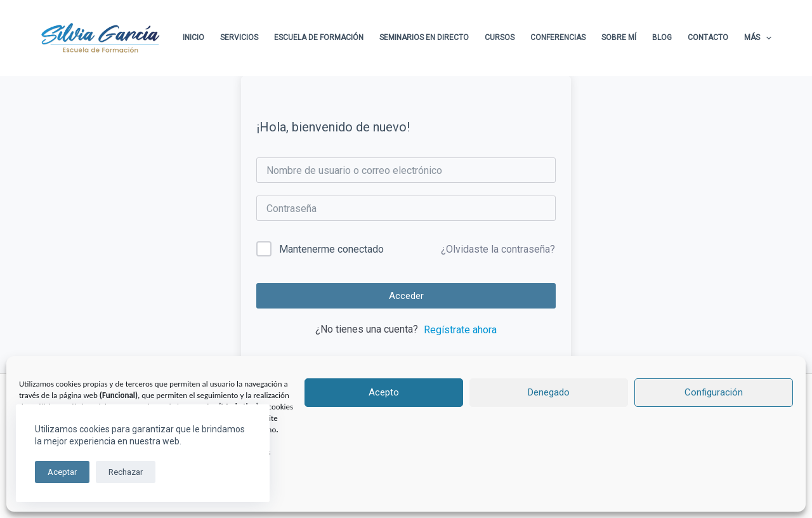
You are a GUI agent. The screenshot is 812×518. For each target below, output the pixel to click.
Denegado (549, 392)
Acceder (406, 296)
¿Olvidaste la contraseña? (498, 249)
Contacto (708, 37)
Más (758, 38)
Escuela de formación (319, 37)
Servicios (239, 37)
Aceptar (62, 472)
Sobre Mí (619, 37)
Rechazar (126, 472)
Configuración (714, 392)
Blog (662, 37)
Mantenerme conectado (331, 249)
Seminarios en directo (424, 37)
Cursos (500, 37)
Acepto (384, 392)
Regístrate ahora (460, 330)
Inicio (193, 37)
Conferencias (558, 37)
